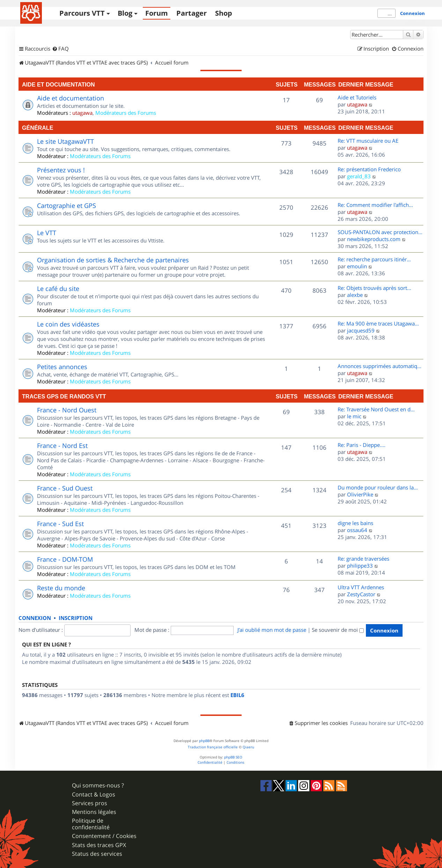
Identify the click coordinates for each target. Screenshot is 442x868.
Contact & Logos (94, 795)
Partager (191, 13)
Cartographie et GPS (67, 205)
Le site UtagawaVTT (65, 141)
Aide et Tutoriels (357, 97)
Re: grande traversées (363, 559)
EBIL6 (237, 695)
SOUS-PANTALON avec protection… (380, 232)
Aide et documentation (58, 84)
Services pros (90, 803)
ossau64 (357, 530)
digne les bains (355, 523)
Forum (157, 13)
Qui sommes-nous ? (98, 785)
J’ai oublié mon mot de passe (272, 630)
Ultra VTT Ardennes (361, 587)
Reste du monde (61, 588)
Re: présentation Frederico (369, 169)
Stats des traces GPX (99, 845)
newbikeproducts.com (374, 239)
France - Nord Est (62, 446)
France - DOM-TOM (65, 559)
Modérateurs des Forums (126, 113)
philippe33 (360, 566)
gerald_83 (359, 176)
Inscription (76, 618)
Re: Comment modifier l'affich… (375, 205)
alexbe (355, 295)
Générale (38, 128)
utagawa (82, 113)
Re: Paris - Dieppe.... (362, 445)
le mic (354, 416)
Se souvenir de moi (338, 630)
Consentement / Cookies (104, 836)
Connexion (412, 13)
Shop (224, 13)
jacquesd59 (361, 330)
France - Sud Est (60, 524)
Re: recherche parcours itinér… (374, 259)
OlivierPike (360, 494)
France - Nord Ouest (67, 410)
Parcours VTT (82, 13)
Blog (125, 13)
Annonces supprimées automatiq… (380, 366)
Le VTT (47, 233)
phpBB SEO (233, 757)
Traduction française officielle (213, 747)
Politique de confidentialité (91, 824)
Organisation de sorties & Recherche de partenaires (113, 260)
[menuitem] (60, 49)
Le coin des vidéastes (68, 324)
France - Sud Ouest (65, 488)
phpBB (204, 741)
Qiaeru (248, 747)
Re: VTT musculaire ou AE (368, 141)
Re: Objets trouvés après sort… (374, 288)
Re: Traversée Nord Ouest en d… (376, 409)
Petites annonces (62, 367)
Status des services (97, 854)
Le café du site (58, 289)
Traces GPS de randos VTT (64, 396)
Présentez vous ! (61, 170)
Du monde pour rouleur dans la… (378, 487)
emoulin (357, 266)
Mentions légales (94, 812)
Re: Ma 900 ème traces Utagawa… (378, 323)
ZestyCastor (361, 594)
